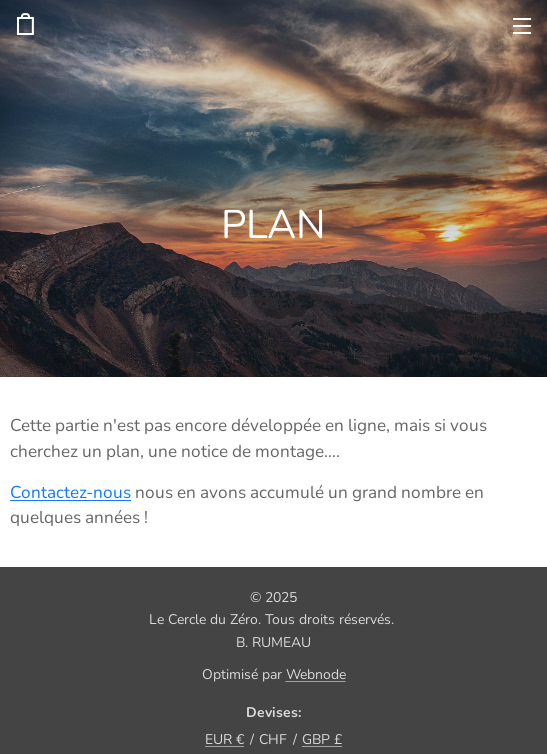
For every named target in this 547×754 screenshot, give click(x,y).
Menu (522, 26)
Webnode (316, 674)
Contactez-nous (70, 491)
